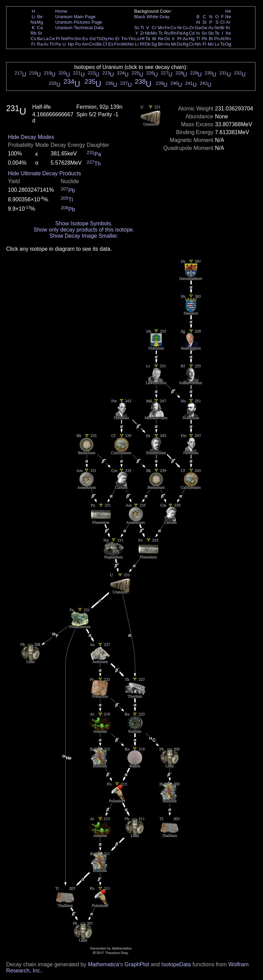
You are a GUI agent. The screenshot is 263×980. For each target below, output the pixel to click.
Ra (40, 44)
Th (52, 44)
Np (71, 44)
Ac (46, 44)
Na (33, 22)
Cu (185, 28)
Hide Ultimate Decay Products (44, 173)
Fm (117, 44)
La (46, 39)
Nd (64, 39)
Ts (222, 44)
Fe (167, 28)
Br (222, 28)
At (222, 39)
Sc (137, 28)
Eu (85, 39)
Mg (40, 22)
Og (228, 44)
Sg (154, 44)
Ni (180, 28)
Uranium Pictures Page (79, 22)
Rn (228, 39)
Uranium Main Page (75, 17)
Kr (228, 28)
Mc (211, 44)
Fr (33, 44)
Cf (105, 44)
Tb (99, 39)
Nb (148, 33)
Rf (142, 44)
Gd (92, 39)
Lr (137, 44)
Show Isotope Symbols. (84, 223)
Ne (228, 17)
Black (140, 17)
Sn (204, 33)
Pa (58, 44)
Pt (180, 39)
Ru (167, 33)
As (211, 28)
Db (148, 44)
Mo (154, 33)
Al (198, 22)
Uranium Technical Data (79, 28)
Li (33, 17)
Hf (142, 39)
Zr (142, 33)
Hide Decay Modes (31, 137)
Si (204, 22)
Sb (211, 33)
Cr (154, 28)
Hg (192, 39)
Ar (228, 22)
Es (111, 44)
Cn (192, 44)
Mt (173, 44)
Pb (204, 39)
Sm (78, 39)
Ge (204, 28)
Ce (52, 39)
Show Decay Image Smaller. (84, 236)
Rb (33, 33)
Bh (161, 44)
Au (185, 39)
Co (173, 28)
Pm (71, 39)
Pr (58, 39)
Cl (222, 22)
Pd (179, 33)
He (228, 11)
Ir (173, 39)
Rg (185, 44)
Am (85, 44)
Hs (167, 44)
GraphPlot (137, 964)
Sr (40, 33)
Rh (173, 33)
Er (117, 39)
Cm (93, 44)
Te (217, 33)
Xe (228, 33)
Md (124, 44)
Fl (204, 44)
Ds (179, 44)
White (152, 17)
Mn (161, 28)
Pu (78, 44)
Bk (99, 44)
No (131, 44)
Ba (40, 39)
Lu (137, 39)
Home (61, 11)
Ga (198, 28)
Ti (142, 28)
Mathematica (103, 964)
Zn (192, 28)
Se (217, 28)
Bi (211, 39)
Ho (111, 39)
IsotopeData (176, 964)
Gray (165, 17)
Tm (124, 39)
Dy (105, 39)
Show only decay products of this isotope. (84, 230)
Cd (192, 33)
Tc (161, 33)
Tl (198, 39)
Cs (33, 39)
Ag (185, 33)
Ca (40, 28)
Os (167, 39)
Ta (148, 39)
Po (217, 39)
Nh (198, 44)
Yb (131, 39)
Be (40, 17)
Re (161, 39)
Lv (217, 44)
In (198, 33)
